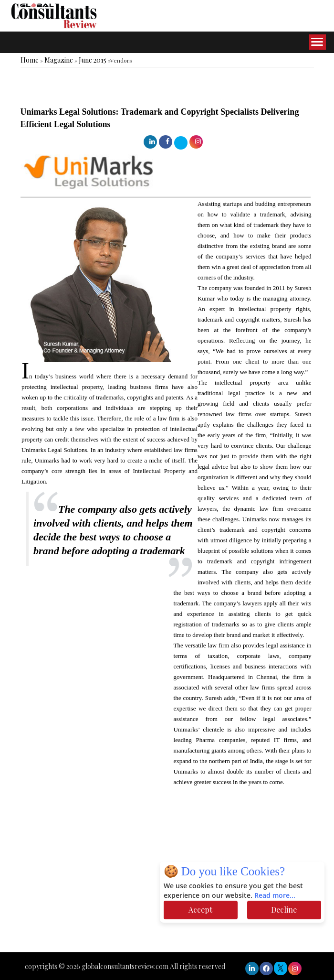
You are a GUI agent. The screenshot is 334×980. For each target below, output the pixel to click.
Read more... (275, 896)
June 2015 (93, 60)
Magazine (59, 60)
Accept (200, 910)
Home (30, 60)
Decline (284, 910)
